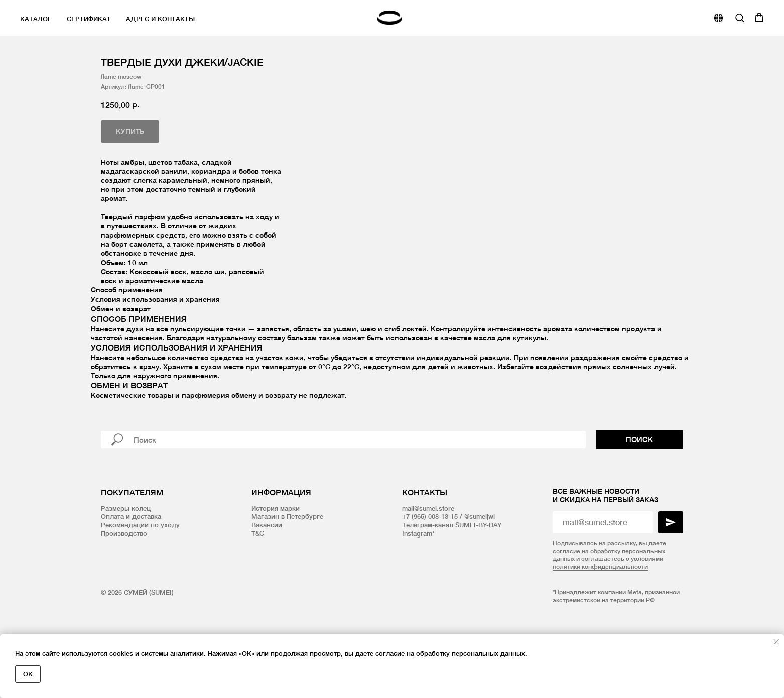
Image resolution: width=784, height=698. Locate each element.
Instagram (417, 590)
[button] (740, 17)
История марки (276, 564)
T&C (258, 590)
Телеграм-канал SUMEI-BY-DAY (452, 581)
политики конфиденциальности (600, 623)
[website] (718, 18)
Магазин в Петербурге (287, 573)
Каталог (36, 19)
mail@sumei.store (428, 564)
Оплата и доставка (131, 573)
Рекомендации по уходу (140, 581)
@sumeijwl (480, 573)
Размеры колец (126, 564)
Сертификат (89, 19)
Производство (124, 590)
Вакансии (267, 581)
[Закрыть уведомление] (776, 642)
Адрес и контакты (160, 19)
